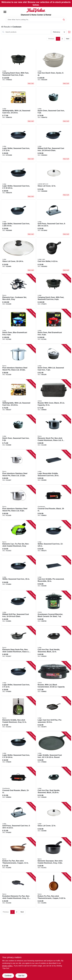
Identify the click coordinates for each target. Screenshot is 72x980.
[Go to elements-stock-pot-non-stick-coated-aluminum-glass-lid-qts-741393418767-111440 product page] (54, 432)
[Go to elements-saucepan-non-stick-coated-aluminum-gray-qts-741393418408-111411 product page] (54, 855)
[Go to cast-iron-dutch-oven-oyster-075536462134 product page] (54, 68)
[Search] (64, 19)
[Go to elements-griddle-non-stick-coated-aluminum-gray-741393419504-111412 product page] (18, 714)
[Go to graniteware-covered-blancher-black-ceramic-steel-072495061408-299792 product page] (54, 608)
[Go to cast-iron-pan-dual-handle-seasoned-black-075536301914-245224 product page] (54, 643)
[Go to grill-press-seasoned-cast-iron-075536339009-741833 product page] (18, 819)
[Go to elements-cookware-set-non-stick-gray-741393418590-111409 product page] (18, 291)
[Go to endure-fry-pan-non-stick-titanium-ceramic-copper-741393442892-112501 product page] (54, 890)
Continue (8, 976)
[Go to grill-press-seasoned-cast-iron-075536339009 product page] (54, 219)
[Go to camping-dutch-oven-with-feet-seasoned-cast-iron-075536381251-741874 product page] (54, 291)
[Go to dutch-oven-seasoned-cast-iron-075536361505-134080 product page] (54, 106)
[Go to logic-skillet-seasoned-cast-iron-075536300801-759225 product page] (18, 181)
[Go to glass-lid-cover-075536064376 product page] (18, 255)
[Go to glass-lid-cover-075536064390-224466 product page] (54, 181)
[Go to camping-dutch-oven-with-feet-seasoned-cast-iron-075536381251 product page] (18, 68)
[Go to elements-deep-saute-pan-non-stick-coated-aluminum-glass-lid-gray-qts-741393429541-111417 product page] (18, 643)
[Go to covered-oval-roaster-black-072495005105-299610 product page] (54, 502)
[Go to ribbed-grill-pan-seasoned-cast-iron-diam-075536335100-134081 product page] (18, 608)
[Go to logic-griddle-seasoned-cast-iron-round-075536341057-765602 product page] (54, 749)
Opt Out (21, 976)
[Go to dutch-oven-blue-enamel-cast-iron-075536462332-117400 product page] (18, 326)
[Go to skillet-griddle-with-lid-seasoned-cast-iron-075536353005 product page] (18, 106)
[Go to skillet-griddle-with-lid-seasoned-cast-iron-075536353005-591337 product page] (18, 397)
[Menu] (5, 12)
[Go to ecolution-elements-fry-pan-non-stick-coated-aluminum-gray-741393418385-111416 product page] (18, 890)
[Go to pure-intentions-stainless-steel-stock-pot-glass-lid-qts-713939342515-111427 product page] (18, 467)
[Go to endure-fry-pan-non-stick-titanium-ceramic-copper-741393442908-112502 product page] (18, 855)
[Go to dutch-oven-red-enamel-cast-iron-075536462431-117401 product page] (54, 326)
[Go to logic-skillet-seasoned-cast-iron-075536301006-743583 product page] (18, 143)
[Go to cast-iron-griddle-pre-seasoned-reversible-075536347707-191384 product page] (54, 573)
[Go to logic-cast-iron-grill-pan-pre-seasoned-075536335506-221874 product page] (54, 714)
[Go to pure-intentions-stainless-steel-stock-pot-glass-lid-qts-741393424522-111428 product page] (18, 362)
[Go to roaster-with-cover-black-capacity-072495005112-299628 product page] (54, 397)
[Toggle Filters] (69, 32)
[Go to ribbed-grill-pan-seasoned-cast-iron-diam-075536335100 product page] (54, 143)
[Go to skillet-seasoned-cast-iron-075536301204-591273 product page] (54, 538)
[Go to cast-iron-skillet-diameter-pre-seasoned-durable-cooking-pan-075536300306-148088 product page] (54, 255)
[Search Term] (36, 20)
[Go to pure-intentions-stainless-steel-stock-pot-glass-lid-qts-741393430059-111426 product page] (18, 502)
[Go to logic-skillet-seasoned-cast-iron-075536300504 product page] (18, 219)
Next (68, 39)
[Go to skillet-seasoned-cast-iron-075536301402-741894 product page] (18, 573)
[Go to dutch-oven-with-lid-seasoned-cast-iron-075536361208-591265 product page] (54, 362)
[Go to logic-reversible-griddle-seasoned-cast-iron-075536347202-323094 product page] (54, 467)
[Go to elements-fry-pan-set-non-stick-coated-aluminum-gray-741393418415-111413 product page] (18, 538)
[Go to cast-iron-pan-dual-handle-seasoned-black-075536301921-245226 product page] (54, 784)
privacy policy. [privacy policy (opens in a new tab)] (8, 966)
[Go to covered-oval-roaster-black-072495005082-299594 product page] (18, 784)
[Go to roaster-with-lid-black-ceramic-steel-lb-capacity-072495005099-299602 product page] (54, 679)
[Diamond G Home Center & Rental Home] (36, 10)
